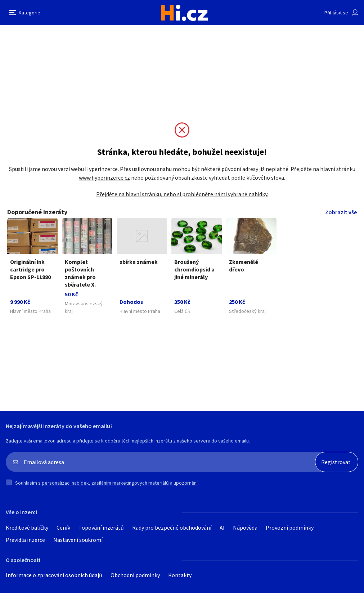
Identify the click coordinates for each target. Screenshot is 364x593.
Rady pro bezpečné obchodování (172, 527)
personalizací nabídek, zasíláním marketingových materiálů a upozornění (120, 483)
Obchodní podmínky (135, 575)
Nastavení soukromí (78, 540)
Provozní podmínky (290, 527)
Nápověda (245, 527)
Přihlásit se (336, 13)
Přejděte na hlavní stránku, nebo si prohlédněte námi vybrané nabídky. (182, 194)
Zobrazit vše (341, 212)
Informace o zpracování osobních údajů (54, 575)
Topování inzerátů (101, 527)
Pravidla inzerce (25, 540)
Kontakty (180, 575)
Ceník (63, 527)
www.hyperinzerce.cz (104, 178)
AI (222, 527)
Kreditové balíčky (27, 527)
